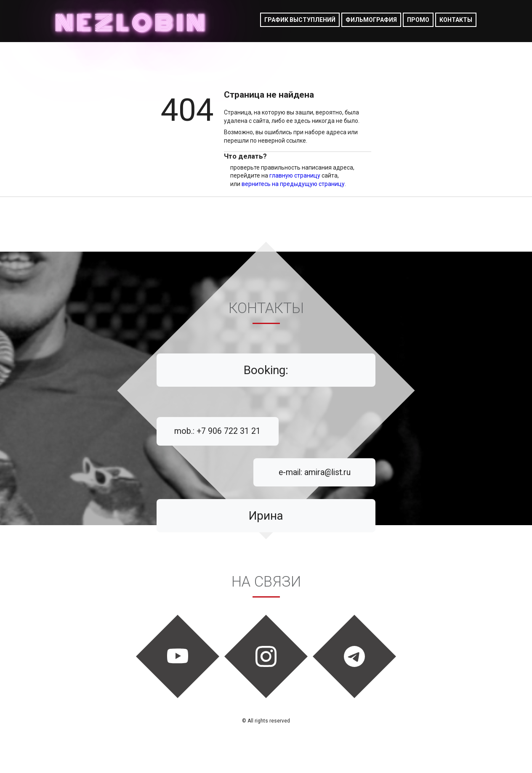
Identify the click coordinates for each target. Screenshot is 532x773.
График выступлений (300, 20)
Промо (418, 20)
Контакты (456, 20)
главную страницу (295, 175)
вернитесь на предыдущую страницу (293, 184)
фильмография (371, 20)
